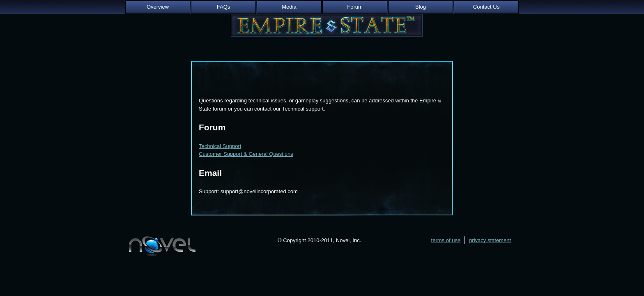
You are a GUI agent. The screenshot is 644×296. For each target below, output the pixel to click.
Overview (158, 7)
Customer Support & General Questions (246, 154)
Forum (355, 7)
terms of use (446, 240)
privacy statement (490, 240)
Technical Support (220, 146)
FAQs (224, 7)
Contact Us (486, 7)
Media (289, 7)
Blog (421, 7)
